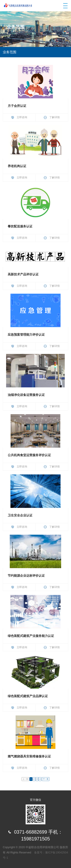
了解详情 (52, 117)
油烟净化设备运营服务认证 (26, 395)
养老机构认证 (17, 166)
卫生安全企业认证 (20, 515)
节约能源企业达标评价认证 (26, 576)
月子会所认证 (17, 106)
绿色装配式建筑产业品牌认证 (28, 696)
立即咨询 (19, 117)
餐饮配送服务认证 (20, 226)
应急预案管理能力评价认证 (26, 335)
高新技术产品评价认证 (23, 274)
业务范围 (10, 52)
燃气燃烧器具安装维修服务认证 (29, 756)
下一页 (46, 779)
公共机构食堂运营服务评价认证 (29, 455)
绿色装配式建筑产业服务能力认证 (31, 636)
